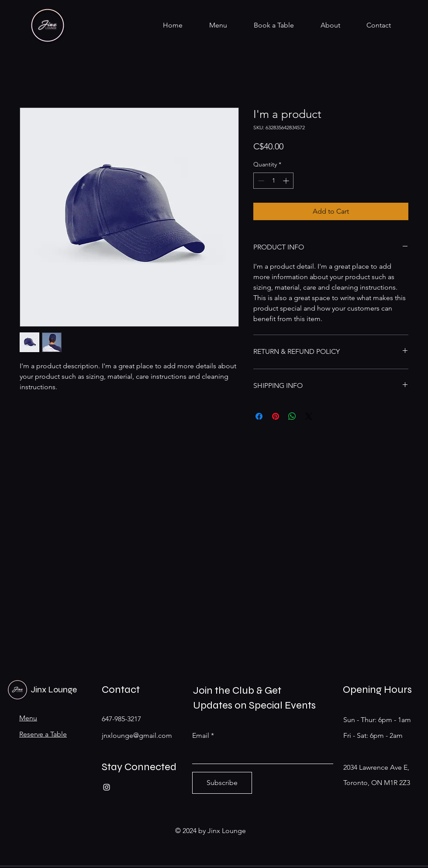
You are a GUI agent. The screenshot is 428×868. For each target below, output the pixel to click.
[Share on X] (309, 416)
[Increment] (287, 181)
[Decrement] (260, 181)
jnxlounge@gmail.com (137, 735)
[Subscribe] (222, 783)
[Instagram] (107, 787)
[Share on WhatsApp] (292, 416)
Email (201, 736)
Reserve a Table (43, 734)
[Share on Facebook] (259, 416)
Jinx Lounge (54, 690)
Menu (28, 718)
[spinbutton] (273, 181)
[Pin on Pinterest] (276, 416)
